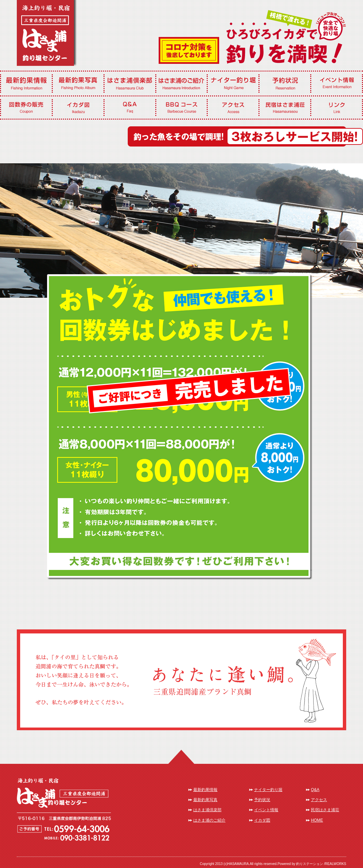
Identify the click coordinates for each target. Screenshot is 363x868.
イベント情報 (266, 810)
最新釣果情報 (205, 790)
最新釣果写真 (205, 800)
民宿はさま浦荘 (325, 810)
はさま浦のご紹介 (209, 820)
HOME (317, 820)
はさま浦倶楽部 (207, 810)
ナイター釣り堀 (268, 790)
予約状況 (262, 800)
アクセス (319, 800)
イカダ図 (262, 820)
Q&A (315, 790)
